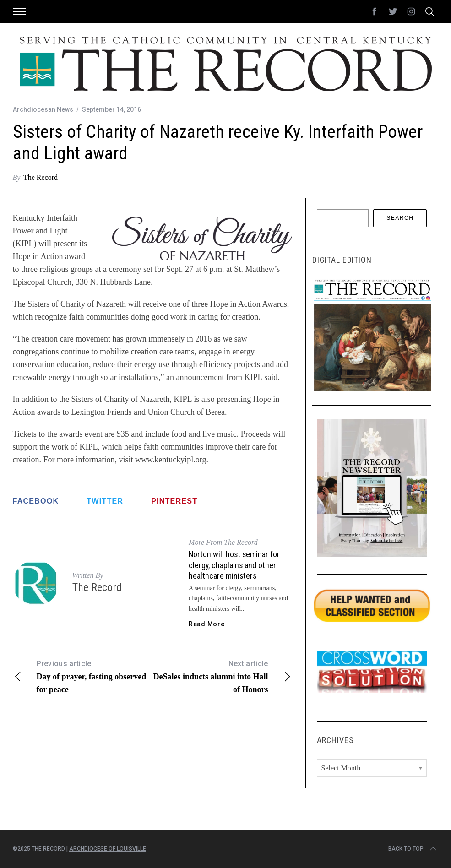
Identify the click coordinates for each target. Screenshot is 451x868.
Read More (206, 624)
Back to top (413, 849)
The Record (41, 177)
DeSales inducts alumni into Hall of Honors (222, 676)
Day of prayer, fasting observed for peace (83, 676)
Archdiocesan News (43, 109)
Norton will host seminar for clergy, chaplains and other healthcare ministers (234, 565)
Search (400, 218)
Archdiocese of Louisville (108, 849)
